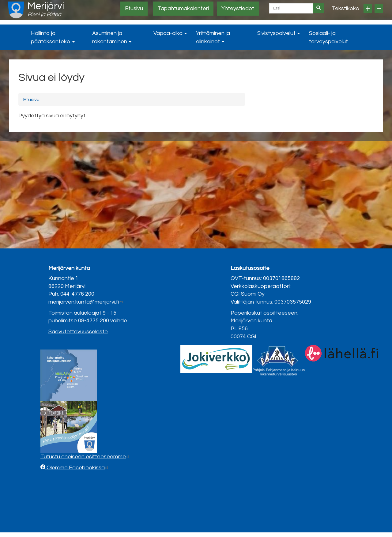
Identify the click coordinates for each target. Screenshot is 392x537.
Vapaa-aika (170, 33)
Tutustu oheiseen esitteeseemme (85, 457)
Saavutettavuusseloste (78, 332)
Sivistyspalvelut (279, 33)
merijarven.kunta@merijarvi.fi (86, 302)
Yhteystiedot (238, 8)
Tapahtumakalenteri (183, 8)
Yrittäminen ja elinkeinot (213, 37)
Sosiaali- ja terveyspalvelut (328, 37)
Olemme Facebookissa (77, 468)
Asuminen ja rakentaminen (112, 37)
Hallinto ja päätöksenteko (53, 37)
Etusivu (134, 8)
